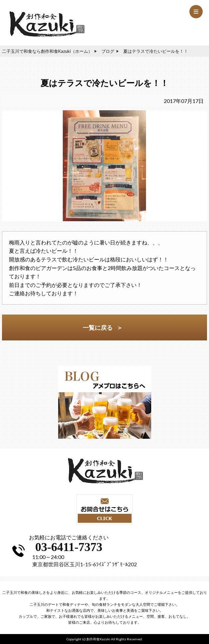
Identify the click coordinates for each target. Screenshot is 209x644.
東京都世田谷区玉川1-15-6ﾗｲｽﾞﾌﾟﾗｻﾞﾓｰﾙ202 (85, 564)
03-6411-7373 (69, 547)
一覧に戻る (98, 327)
